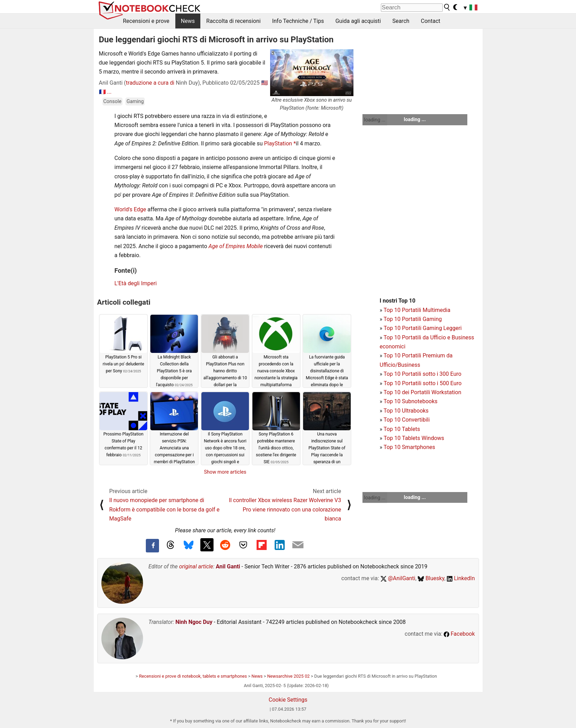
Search (401, 21)
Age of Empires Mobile (236, 246)
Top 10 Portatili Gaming (413, 319)
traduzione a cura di (150, 83)
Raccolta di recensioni (233, 21)
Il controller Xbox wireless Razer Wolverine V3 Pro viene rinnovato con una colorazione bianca (285, 509)
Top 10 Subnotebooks (411, 401)
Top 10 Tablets (402, 429)
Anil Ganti (228, 566)
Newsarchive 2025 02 (288, 676)
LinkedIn (461, 578)
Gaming (135, 101)
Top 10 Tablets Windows (414, 438)
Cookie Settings (288, 700)
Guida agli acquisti (358, 21)
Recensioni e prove (146, 21)
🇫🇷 (102, 92)
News (188, 21)
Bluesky (431, 578)
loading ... (375, 120)
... (109, 92)
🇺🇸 (265, 83)
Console (112, 101)
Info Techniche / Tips (298, 21)
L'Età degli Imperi (136, 283)
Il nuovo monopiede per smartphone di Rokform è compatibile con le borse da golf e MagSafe (165, 509)
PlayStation (279, 143)
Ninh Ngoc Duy (194, 622)
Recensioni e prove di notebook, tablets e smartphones (193, 676)
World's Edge (130, 209)
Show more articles (225, 472)
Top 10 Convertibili (407, 420)
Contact (431, 21)
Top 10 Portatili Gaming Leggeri (423, 328)
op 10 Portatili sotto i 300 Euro (424, 374)
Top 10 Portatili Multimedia (417, 310)
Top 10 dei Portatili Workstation (423, 392)
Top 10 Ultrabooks (406, 411)
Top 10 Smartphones (410, 447)
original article (196, 566)
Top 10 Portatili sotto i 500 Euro (423, 383)
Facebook (459, 634)
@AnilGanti (398, 578)
